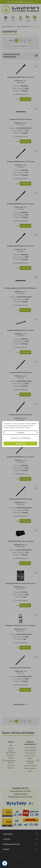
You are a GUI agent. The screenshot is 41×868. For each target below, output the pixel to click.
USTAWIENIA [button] (20, 433)
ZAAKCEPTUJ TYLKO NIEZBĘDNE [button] (21, 438)
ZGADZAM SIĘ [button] (20, 443)
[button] (5, 863)
